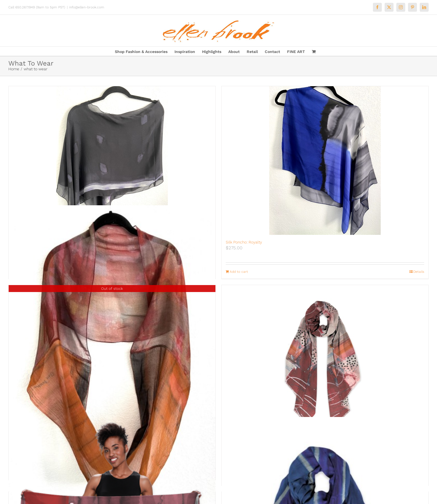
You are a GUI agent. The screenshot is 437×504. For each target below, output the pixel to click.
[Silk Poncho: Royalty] (325, 161)
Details (419, 272)
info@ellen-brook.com (87, 7)
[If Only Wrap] (325, 363)
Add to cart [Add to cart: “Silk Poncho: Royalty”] (239, 272)
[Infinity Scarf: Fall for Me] (112, 360)
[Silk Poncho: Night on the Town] (112, 161)
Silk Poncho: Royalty (244, 242)
